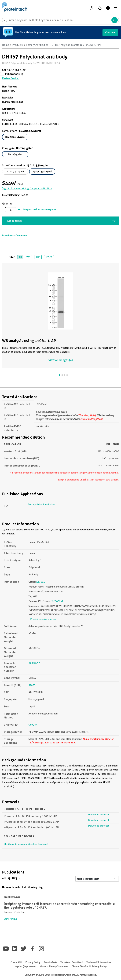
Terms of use (50, 962)
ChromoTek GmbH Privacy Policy (89, 966)
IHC (38, 257)
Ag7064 (40, 582)
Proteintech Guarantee (14, 236)
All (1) (6, 878)
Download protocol (98, 814)
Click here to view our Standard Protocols (26, 844)
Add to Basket (14, 221)
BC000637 (58, 601)
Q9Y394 (33, 725)
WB (28, 257)
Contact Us (16, 962)
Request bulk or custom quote (39, 210)
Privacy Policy (33, 962)
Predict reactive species (43, 619)
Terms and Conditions (72, 962)
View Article (10, 919)
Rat (24, 887)
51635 (32, 685)
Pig (41, 887)
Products (18, 45)
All (20, 257)
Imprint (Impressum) (25, 966)
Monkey (32, 887)
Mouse (16, 887)
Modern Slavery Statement (54, 966)
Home (6, 45)
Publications (12, 74)
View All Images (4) (60, 360)
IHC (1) (16, 878)
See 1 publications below (41, 504)
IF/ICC (49, 257)
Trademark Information (99, 962)
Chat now (110, 32)
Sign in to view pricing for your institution (27, 188)
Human (6, 887)
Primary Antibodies (37, 45)
